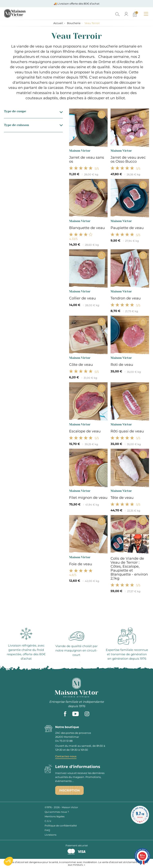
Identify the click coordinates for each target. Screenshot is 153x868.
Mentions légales (55, 816)
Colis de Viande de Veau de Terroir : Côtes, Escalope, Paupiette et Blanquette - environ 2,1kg (129, 568)
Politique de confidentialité (61, 826)
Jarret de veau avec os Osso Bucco (128, 159)
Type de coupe (33, 111)
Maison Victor (80, 151)
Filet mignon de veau (88, 498)
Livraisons (51, 835)
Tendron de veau (126, 298)
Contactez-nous (66, 756)
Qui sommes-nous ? (57, 812)
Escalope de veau (85, 431)
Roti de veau (122, 365)
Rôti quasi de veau (127, 431)
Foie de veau (81, 564)
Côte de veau (81, 365)
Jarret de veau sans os (87, 159)
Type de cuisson (33, 125)
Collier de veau (82, 298)
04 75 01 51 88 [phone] (64, 741)
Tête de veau (122, 498)
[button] (8, 861)
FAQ (47, 830)
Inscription (69, 790)
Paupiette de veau (127, 228)
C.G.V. (48, 821)
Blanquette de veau (87, 228)
